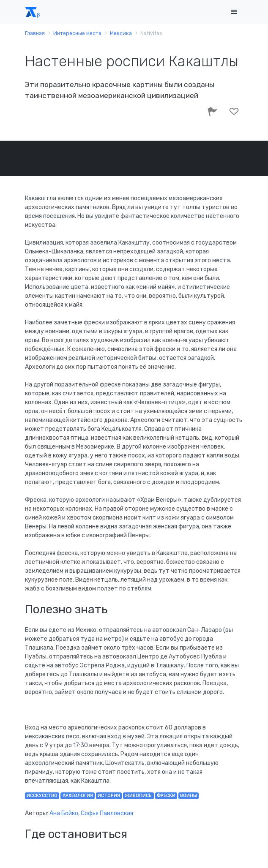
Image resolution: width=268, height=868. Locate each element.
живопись (138, 796)
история (109, 796)
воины (189, 796)
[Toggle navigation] (234, 12)
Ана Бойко (64, 813)
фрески (166, 796)
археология (78, 796)
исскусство (42, 796)
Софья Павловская (107, 813)
